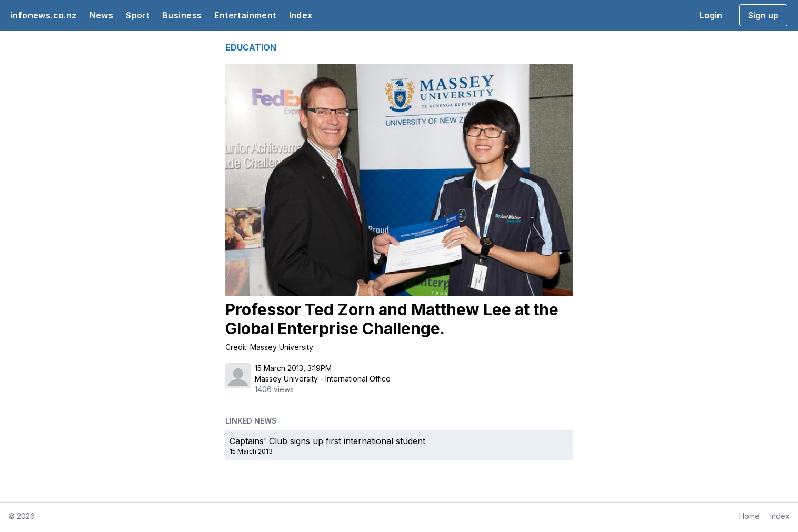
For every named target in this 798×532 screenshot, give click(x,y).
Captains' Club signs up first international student (327, 441)
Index (301, 15)
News (102, 15)
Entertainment (245, 15)
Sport (138, 15)
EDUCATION (251, 47)
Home (749, 516)
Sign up (763, 15)
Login (711, 15)
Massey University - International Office (323, 379)
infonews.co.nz (44, 15)
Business (182, 15)
